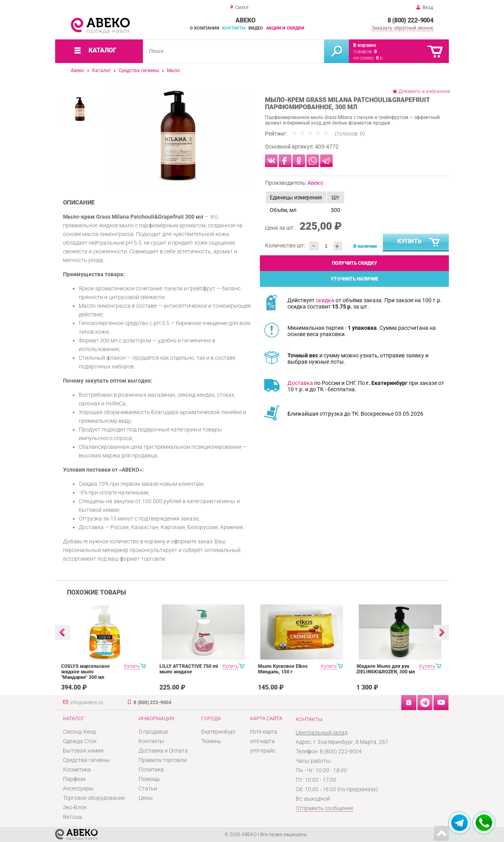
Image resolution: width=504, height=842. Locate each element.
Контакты (234, 28)
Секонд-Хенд (79, 732)
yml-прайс (263, 751)
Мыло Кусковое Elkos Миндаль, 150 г (283, 669)
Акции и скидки (285, 28)
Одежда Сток (80, 741)
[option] (178, 136)
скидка (325, 300)
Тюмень (211, 741)
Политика (151, 770)
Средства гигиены (139, 71)
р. (380, 58)
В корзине (365, 45)
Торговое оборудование (94, 798)
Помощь (149, 779)
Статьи (148, 788)
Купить (419, 243)
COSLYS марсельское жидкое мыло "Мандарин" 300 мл (85, 672)
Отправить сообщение (324, 808)
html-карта (264, 732)
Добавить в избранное (424, 91)
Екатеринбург (219, 732)
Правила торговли (163, 760)
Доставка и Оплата (163, 751)
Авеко (78, 71)
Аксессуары (78, 788)
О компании (205, 28)
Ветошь (73, 817)
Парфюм (74, 779)
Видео (256, 28)
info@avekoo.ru (87, 703)
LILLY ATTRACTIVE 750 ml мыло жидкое (189, 669)
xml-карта (262, 741)
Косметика (77, 770)
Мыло (173, 71)
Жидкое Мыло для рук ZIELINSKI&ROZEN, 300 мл (386, 669)
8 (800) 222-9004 (410, 20)
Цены (146, 798)
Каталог (101, 71)
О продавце (153, 732)
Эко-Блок (75, 807)
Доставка (300, 383)
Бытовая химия (83, 751)
